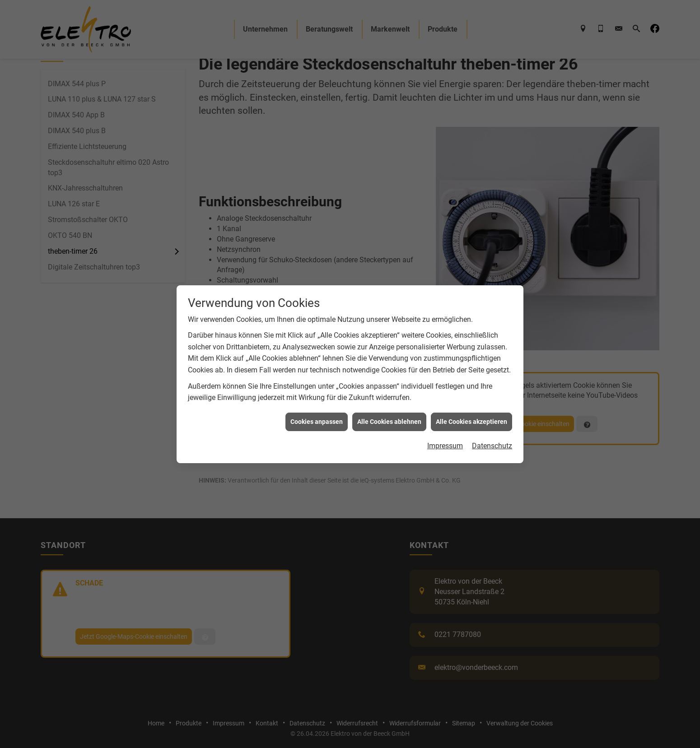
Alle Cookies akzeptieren (471, 416)
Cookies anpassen (317, 416)
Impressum (445, 440)
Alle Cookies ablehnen (389, 416)
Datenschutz (492, 440)
